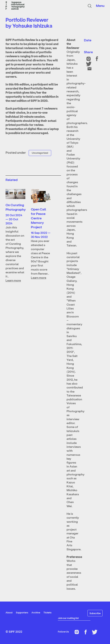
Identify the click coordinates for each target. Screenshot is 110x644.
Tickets (47, 612)
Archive (36, 612)
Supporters (22, 612)
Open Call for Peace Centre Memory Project (38, 218)
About (9, 612)
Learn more (13, 280)
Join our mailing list (68, 618)
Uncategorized (40, 153)
